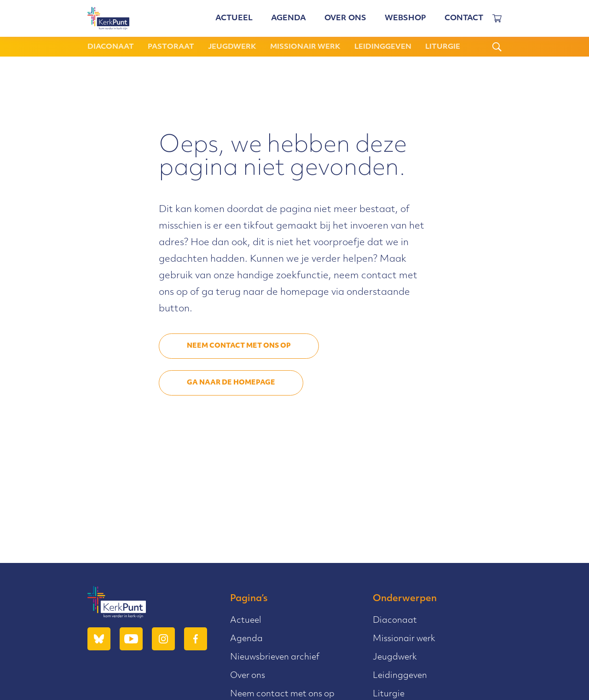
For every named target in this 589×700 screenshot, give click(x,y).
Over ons (345, 18)
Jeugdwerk (232, 47)
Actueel (234, 18)
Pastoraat (171, 47)
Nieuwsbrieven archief (275, 657)
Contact (464, 18)
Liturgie (443, 47)
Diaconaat (111, 47)
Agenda (289, 18)
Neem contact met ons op (239, 346)
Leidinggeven (383, 47)
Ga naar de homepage (231, 383)
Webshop (405, 18)
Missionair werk (305, 47)
